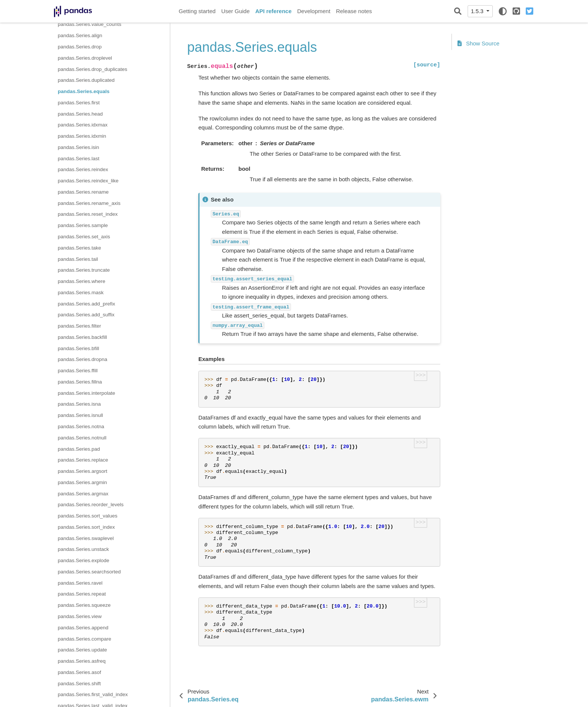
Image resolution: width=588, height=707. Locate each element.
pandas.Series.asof (79, 672)
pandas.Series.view (80, 616)
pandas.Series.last (79, 159)
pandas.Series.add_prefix (86, 304)
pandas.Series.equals (84, 91)
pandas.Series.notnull (82, 438)
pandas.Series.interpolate (86, 393)
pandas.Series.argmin (82, 482)
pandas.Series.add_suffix (86, 315)
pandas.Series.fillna (80, 382)
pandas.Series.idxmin (82, 136)
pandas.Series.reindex (83, 169)
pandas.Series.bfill (78, 348)
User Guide (235, 11)
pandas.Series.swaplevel (86, 538)
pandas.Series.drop (80, 47)
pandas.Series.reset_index (88, 214)
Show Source (478, 43)
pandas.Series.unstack (83, 549)
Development (313, 11)
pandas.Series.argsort (82, 471)
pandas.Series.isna (79, 404)
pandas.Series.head (80, 114)
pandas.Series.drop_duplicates (92, 69)
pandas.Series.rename (83, 192)
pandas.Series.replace (83, 460)
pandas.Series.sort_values (88, 516)
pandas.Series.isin (78, 147)
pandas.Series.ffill (78, 371)
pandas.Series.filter (79, 326)
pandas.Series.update (82, 650)
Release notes (354, 11)
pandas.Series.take (79, 248)
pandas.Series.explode (83, 560)
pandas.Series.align (80, 35)
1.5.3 (478, 11)
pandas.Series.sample (83, 225)
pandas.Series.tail (78, 259)
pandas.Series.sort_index (86, 527)
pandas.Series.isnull (80, 415)
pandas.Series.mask (81, 293)
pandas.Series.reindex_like (88, 181)
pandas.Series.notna (81, 426)
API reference (274, 11)
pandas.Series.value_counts (90, 24)
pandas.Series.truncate (84, 270)
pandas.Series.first (79, 103)
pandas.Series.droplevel (85, 58)
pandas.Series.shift (79, 684)
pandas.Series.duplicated (86, 80)
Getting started (197, 11)
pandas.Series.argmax (83, 494)
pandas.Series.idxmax (83, 125)
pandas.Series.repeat (82, 594)
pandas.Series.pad (79, 449)
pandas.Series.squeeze (84, 605)
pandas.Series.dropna (82, 359)
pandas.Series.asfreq (82, 661)
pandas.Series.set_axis (84, 237)
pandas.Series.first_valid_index (93, 694)
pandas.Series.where (82, 281)
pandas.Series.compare (85, 639)
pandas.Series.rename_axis (89, 203)
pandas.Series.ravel (80, 583)
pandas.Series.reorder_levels (91, 505)
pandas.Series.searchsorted (89, 572)
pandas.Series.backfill (82, 337)
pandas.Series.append (83, 628)
